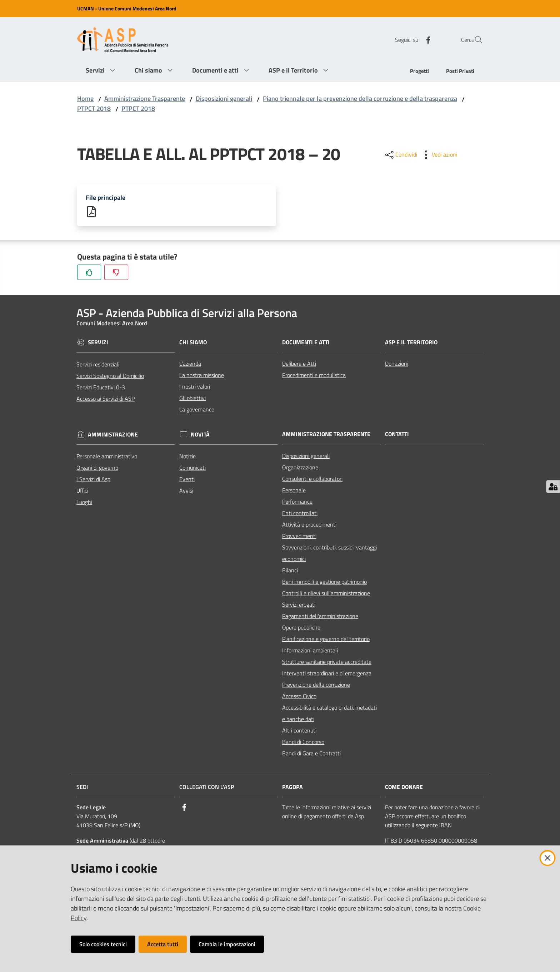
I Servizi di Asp (93, 480)
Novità (200, 435)
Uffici (82, 491)
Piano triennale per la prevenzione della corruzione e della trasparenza (360, 98)
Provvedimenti (299, 537)
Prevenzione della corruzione (316, 685)
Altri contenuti (299, 731)
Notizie (187, 457)
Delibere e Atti (299, 364)
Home (85, 98)
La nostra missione (202, 376)
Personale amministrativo (107, 457)
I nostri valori (195, 387)
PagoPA (292, 788)
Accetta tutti (163, 944)
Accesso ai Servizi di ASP (106, 399)
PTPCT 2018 (94, 108)
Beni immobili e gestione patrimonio (324, 582)
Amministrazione (113, 435)
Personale (294, 491)
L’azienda (190, 364)
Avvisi (186, 491)
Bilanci (290, 571)
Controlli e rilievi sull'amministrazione (326, 594)
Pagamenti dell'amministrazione (320, 617)
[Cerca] (474, 40)
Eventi (187, 480)
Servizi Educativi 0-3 (101, 388)
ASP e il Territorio (411, 343)
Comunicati (192, 468)
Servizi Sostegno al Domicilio (110, 376)
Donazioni (397, 364)
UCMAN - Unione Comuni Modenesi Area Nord (127, 8)
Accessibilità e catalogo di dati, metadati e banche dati (329, 714)
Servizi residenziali (98, 365)
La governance (197, 410)
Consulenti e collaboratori (312, 479)
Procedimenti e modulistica (314, 376)
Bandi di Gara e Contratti (311, 754)
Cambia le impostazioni (227, 944)
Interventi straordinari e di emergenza (327, 674)
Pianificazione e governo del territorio (326, 640)
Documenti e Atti (306, 343)
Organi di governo (97, 468)
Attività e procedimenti (309, 525)
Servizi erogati (299, 605)
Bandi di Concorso (303, 742)
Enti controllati (300, 514)
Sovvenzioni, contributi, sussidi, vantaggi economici (329, 554)
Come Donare (404, 788)
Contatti (397, 435)
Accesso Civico (299, 697)
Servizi (98, 343)
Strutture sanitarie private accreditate (327, 662)
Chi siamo (193, 343)
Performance (297, 502)
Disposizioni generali (224, 98)
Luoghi (84, 503)
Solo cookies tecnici (103, 944)
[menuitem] (419, 72)
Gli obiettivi (192, 399)
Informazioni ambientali (310, 651)
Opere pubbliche (301, 628)
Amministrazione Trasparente (145, 98)
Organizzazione (300, 468)
